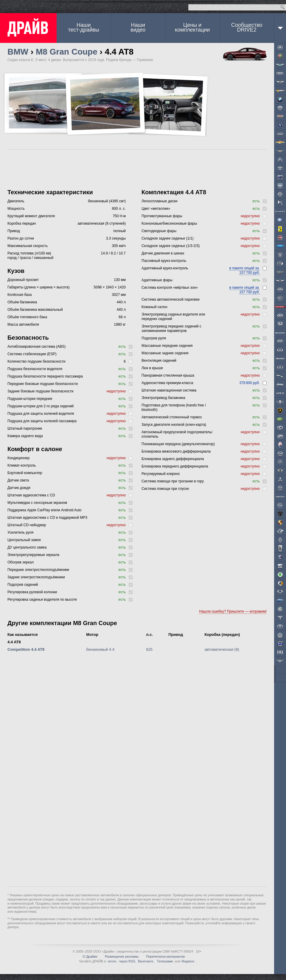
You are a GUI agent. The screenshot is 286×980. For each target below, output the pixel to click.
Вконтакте (146, 961)
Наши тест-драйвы (84, 27)
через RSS (127, 961)
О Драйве (90, 956)
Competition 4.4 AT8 (26, 649)
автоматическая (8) (222, 649)
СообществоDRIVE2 (247, 27)
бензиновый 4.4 (100, 649)
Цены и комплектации (192, 27)
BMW (18, 52)
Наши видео (138, 27)
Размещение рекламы (122, 956)
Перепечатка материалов (165, 956)
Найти (283, 7)
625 (149, 649)
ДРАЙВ (28, 28)
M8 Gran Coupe (67, 52)
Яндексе (188, 961)
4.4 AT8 (14, 642)
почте (112, 961)
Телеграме (165, 961)
